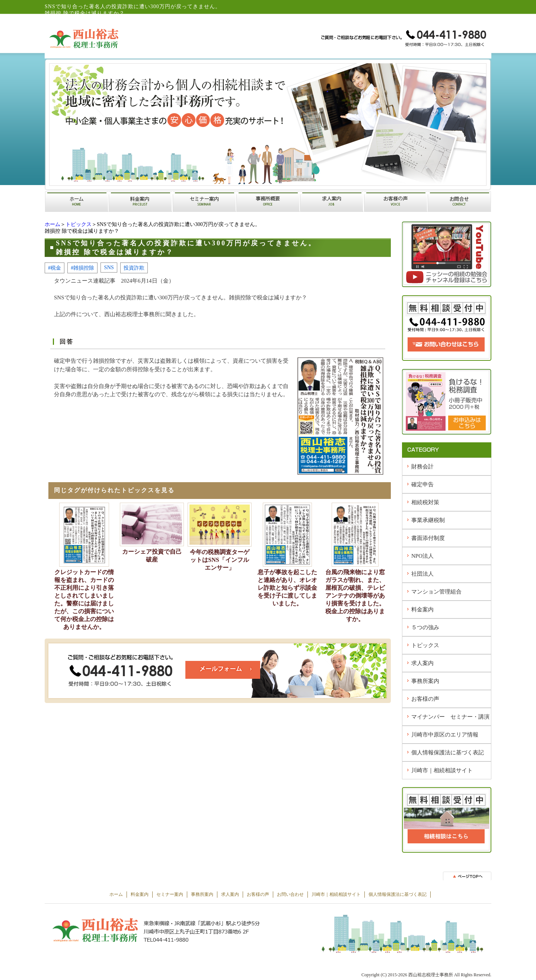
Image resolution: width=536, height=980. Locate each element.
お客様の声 (425, 699)
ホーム (52, 224)
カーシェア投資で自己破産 (152, 556)
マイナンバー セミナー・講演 (450, 717)
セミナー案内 (170, 894)
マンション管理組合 (436, 592)
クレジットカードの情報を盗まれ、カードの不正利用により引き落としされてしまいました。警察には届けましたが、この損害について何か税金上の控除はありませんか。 (84, 599)
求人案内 (422, 663)
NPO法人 (422, 556)
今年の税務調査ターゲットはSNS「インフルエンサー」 (220, 560)
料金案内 (422, 610)
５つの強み (425, 627)
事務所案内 (425, 681)
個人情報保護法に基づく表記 (448, 752)
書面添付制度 (428, 538)
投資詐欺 (134, 268)
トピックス (79, 224)
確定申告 (422, 484)
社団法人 (422, 574)
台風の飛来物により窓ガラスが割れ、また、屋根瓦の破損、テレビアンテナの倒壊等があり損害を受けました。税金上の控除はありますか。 (355, 596)
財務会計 (422, 467)
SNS (109, 267)
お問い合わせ (290, 894)
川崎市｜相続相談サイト (442, 770)
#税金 (55, 268)
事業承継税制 (428, 520)
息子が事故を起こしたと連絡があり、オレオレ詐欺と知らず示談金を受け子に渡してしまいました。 (287, 588)
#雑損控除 (82, 268)
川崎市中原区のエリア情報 (445, 735)
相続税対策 (425, 502)
